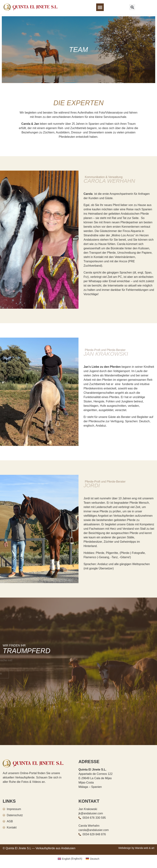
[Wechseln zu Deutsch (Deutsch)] (92, 859)
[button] (100, 7)
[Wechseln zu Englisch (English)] (70, 859)
